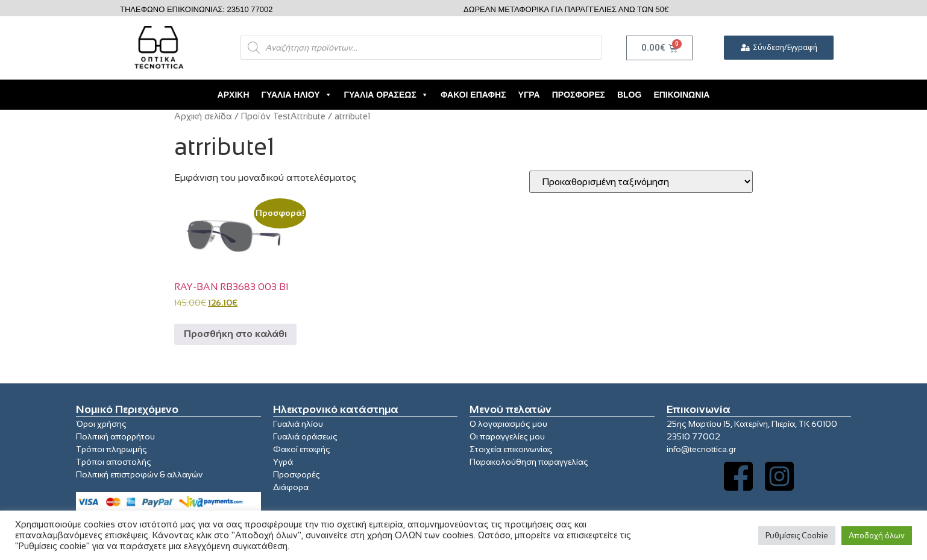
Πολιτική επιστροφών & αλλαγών (139, 474)
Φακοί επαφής (302, 449)
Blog (629, 95)
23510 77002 (693, 436)
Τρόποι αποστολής (114, 462)
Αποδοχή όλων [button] (877, 536)
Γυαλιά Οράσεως (386, 95)
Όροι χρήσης (101, 424)
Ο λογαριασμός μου (508, 424)
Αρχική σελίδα (203, 116)
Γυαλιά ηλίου (298, 424)
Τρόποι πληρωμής (112, 449)
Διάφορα (291, 487)
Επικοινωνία (681, 95)
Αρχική (234, 95)
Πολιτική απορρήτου (115, 436)
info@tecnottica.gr (701, 449)
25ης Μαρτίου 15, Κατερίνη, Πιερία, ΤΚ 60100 (752, 424)
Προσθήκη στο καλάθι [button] (235, 334)
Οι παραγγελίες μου (507, 436)
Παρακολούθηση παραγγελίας (529, 462)
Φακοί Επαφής (473, 95)
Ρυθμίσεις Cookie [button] (797, 536)
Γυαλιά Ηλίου (297, 95)
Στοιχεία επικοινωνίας (511, 449)
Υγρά (529, 95)
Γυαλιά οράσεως (305, 436)
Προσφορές (579, 95)
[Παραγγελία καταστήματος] (641, 182)
